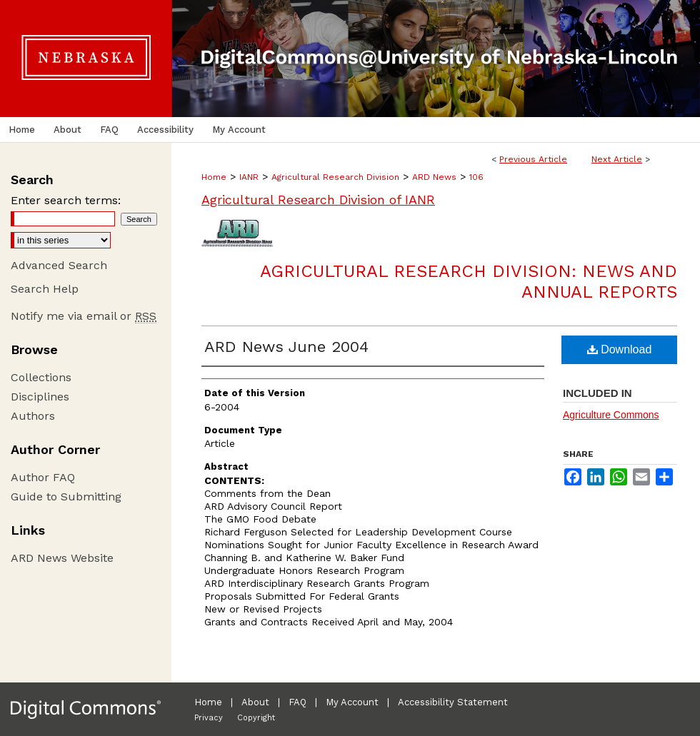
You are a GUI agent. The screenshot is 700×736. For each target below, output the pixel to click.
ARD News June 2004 (286, 347)
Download (620, 349)
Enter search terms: (66, 200)
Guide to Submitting (66, 496)
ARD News (434, 177)
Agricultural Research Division (335, 177)
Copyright (256, 718)
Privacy (209, 718)
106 (476, 177)
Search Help (45, 289)
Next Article (617, 159)
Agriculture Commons (611, 415)
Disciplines (40, 397)
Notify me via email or (84, 316)
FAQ (297, 702)
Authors (33, 416)
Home (214, 177)
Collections (41, 377)
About (255, 702)
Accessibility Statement (453, 702)
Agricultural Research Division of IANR (318, 200)
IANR (249, 177)
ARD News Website (62, 558)
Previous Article (533, 159)
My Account (352, 702)
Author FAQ (43, 477)
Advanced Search (59, 265)
